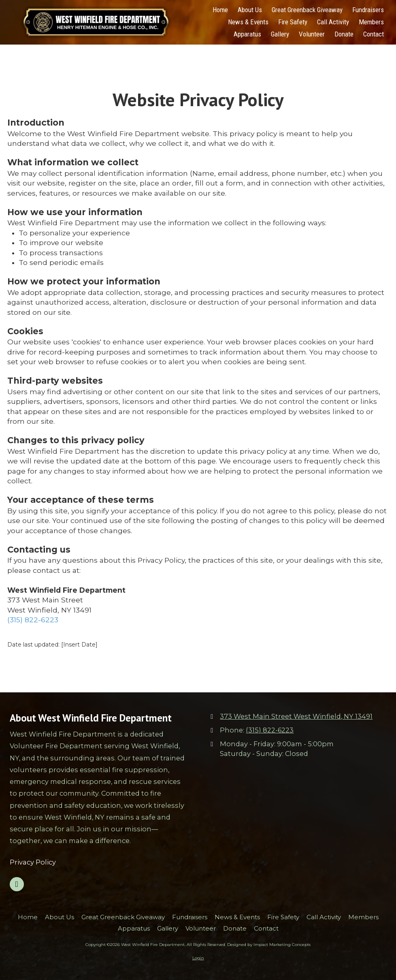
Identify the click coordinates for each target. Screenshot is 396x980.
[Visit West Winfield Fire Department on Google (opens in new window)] (17, 884)
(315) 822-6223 (33, 620)
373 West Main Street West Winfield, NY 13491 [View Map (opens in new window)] (296, 716)
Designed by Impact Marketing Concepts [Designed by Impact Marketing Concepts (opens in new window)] (269, 945)
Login (198, 958)
